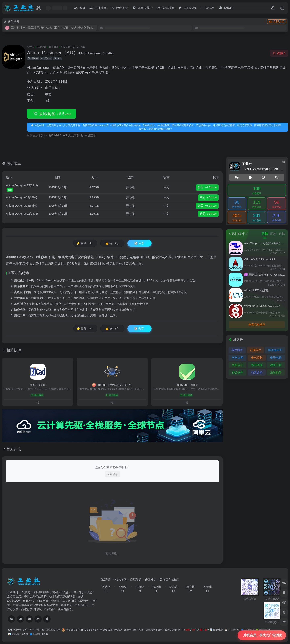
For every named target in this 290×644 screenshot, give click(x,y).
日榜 (265, 234)
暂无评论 (14, 449)
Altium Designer (18, 257)
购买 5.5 (207, 206)
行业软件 (41, 47)
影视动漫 (257, 365)
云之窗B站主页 (169, 579)
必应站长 (151, 579)
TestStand (187, 385)
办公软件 (238, 372)
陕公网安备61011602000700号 (80, 630)
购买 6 (208, 198)
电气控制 (257, 358)
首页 (32, 47)
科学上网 (238, 358)
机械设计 (238, 365)
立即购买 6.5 (51, 114)
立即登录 (112, 474)
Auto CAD (260, 259)
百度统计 (106, 579)
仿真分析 (257, 372)
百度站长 (136, 579)
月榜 (282, 234)
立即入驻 (277, 22)
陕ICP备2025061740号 (48, 630)
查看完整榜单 (257, 325)
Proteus (112, 385)
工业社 (31, 630)
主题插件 (276, 372)
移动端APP (275, 350)
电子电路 (54, 47)
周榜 (273, 234)
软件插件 (237, 350)
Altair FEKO (256, 290)
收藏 (279, 53)
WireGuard (263, 306)
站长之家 (121, 579)
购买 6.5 (207, 188)
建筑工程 (276, 365)
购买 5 (208, 214)
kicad (38, 385)
